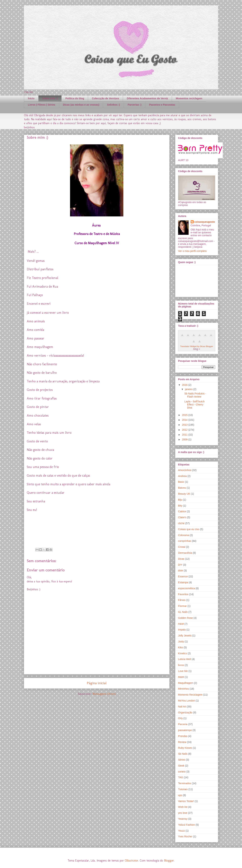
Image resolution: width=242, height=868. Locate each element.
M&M (181, 677)
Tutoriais (183, 789)
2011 (185, 435)
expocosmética (186, 588)
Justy (181, 641)
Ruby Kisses (185, 748)
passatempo (185, 730)
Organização (185, 712)
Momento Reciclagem (190, 695)
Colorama (184, 535)
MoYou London (187, 701)
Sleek (181, 766)
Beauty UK (184, 494)
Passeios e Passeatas (162, 105)
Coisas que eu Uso (189, 529)
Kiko (181, 647)
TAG (181, 777)
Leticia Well (184, 659)
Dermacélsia (185, 553)
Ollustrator (132, 861)
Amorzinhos (185, 470)
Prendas (183, 736)
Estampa (183, 582)
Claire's (182, 517)
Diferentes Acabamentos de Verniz (147, 98)
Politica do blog (75, 98)
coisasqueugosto (205, 222)
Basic (181, 482)
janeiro (189, 389)
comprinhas (185, 541)
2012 (185, 430)
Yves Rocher (185, 836)
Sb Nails (183, 754)
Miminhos (183, 689)
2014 (185, 420)
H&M (181, 624)
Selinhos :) (113, 105)
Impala (182, 630)
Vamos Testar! (186, 801)
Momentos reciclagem (189, 98)
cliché (181, 523)
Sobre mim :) (50, 98)
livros (181, 665)
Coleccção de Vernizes (105, 98)
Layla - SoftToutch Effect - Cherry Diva (194, 405)
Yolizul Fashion (187, 825)
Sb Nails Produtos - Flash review (195, 395)
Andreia (182, 476)
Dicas (181, 559)
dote (181, 570)
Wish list (183, 807)
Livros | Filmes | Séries (42, 105)
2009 (185, 439)
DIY (180, 565)
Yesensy (183, 819)
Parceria (183, 724)
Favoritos (183, 594)
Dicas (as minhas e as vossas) (81, 105)
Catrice (182, 511)
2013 (185, 425)
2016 (185, 385)
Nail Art (182, 707)
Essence (183, 576)
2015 (185, 415)
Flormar (182, 606)
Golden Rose (185, 618)
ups (180, 795)
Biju (180, 500)
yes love (183, 813)
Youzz (181, 831)
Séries (182, 760)
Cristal (182, 547)
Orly (180, 718)
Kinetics (182, 653)
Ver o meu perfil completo (192, 251)
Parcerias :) (135, 105)
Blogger (169, 861)
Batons (182, 488)
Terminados (185, 783)
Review (182, 742)
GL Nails (183, 612)
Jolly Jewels (185, 636)
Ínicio (31, 98)
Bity (180, 506)
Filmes (182, 600)
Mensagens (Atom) (104, 694)
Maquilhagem (186, 683)
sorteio (182, 772)
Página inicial (97, 683)
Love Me (183, 671)
